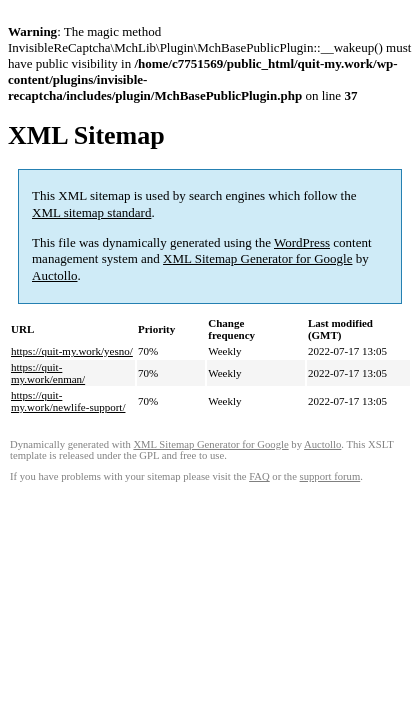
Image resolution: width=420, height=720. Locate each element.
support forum (330, 476)
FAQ (259, 476)
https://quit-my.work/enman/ (48, 373)
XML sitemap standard (91, 212)
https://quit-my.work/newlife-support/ (68, 401)
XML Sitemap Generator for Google (257, 258)
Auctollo (55, 275)
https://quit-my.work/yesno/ (72, 351)
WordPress (302, 242)
